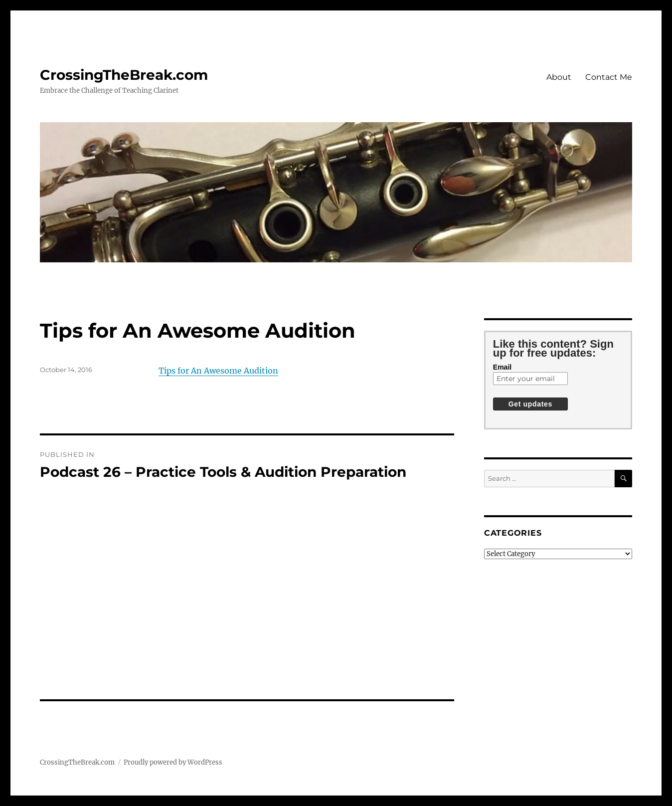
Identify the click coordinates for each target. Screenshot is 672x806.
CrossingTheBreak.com (124, 75)
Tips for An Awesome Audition (218, 371)
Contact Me (609, 77)
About (559, 77)
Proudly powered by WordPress (173, 762)
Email (502, 367)
